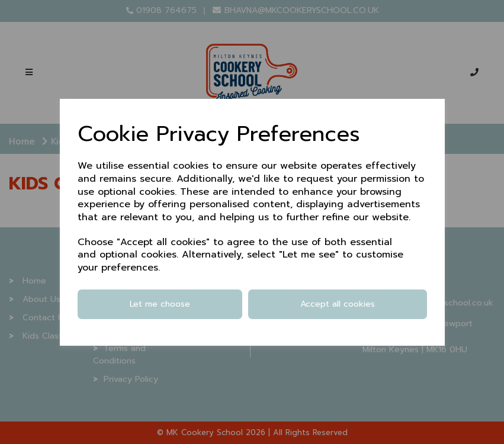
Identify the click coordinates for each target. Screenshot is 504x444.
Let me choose (160, 304)
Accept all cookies (338, 304)
